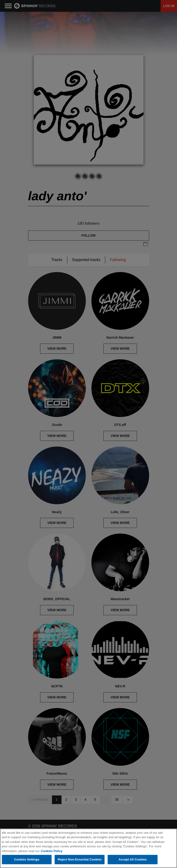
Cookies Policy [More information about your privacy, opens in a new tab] (52, 851)
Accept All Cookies (133, 860)
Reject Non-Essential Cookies (80, 860)
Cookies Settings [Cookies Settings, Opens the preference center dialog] (27, 860)
